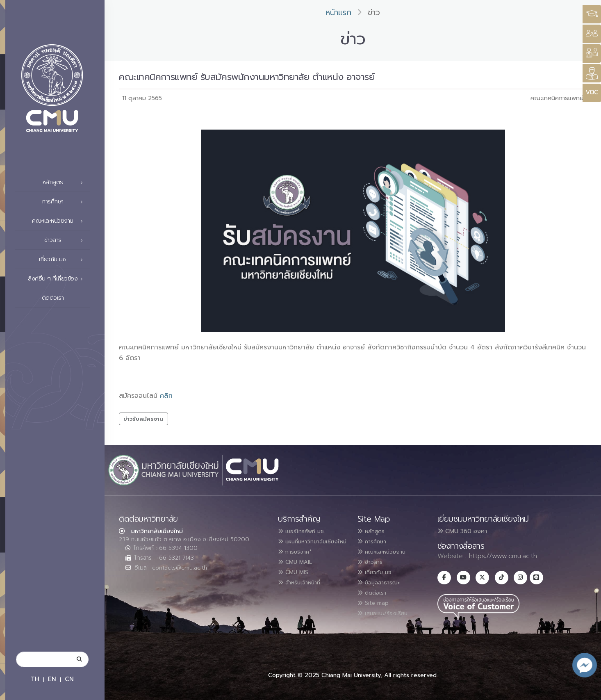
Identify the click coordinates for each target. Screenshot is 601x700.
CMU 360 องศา (462, 531)
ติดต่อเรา (65, 298)
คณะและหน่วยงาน (60, 221)
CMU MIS (296, 580)
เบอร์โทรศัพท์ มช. (306, 531)
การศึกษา (65, 202)
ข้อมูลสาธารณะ (383, 580)
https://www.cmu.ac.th (503, 556)
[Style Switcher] (592, 34)
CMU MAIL (299, 570)
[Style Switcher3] (592, 14)
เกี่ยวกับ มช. (63, 260)
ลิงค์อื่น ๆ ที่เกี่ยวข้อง (58, 279)
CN (69, 679)
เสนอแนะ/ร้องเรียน (388, 610)
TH (35, 679)
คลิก (166, 396)
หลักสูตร (65, 182)
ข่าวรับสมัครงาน (143, 419)
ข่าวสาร (66, 240)
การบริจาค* (299, 561)
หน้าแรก (338, 13)
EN (52, 679)
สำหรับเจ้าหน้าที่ (304, 590)
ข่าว (374, 13)
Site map (376, 600)
